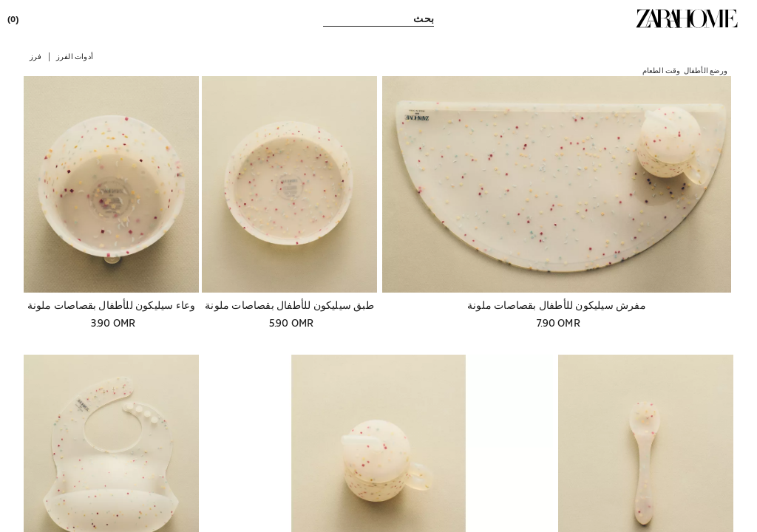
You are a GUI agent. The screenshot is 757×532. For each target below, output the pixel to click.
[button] (75, 56)
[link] (687, 18)
